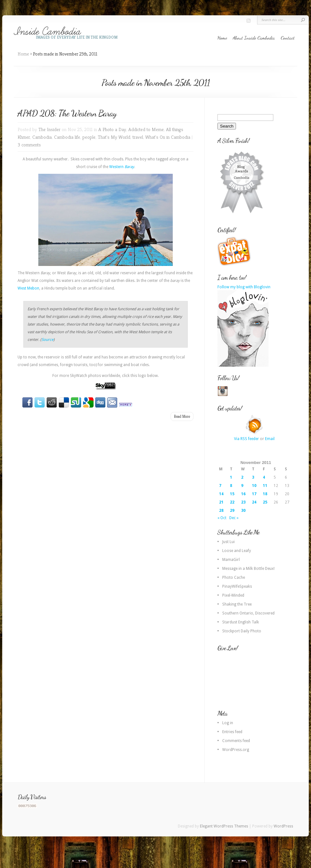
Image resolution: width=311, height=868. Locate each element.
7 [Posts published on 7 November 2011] (220, 486)
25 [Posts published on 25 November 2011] (265, 502)
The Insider (49, 129)
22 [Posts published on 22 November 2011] (232, 502)
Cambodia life (67, 137)
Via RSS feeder (247, 439)
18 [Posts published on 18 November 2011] (265, 494)
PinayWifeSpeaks (237, 586)
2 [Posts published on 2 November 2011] (242, 477)
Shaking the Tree (237, 604)
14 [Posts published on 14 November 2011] (221, 494)
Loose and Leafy (237, 551)
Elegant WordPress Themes (224, 826)
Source (47, 340)
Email (270, 439)
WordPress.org (236, 750)
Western (122, 167)
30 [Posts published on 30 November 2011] (243, 511)
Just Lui (228, 542)
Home (222, 38)
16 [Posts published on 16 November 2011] (243, 494)
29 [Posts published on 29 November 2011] (232, 511)
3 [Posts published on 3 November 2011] (253, 477)
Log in (228, 723)
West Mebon (28, 288)
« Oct (222, 518)
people (89, 137)
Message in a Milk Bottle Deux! (248, 569)
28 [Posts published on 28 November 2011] (221, 511)
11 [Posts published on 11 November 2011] (265, 486)
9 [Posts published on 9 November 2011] (242, 486)
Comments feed (236, 741)
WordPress (283, 826)
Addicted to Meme (146, 129)
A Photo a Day (112, 129)
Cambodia (42, 137)
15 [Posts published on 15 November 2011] (232, 494)
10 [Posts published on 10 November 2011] (254, 486)
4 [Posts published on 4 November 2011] (264, 477)
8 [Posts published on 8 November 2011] (231, 486)
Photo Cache (234, 577)
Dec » (234, 518)
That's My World (114, 137)
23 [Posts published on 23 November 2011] (243, 502)
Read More (182, 416)
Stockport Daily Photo (242, 631)
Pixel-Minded (233, 595)
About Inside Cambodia (254, 38)
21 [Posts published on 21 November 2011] (221, 502)
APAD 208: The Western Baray (67, 113)
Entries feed (232, 732)
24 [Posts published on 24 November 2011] (254, 502)
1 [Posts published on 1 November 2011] (231, 477)
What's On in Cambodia (168, 137)
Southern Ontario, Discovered (248, 613)
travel (138, 137)
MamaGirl (231, 560)
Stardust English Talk (241, 622)
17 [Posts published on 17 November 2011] (254, 494)
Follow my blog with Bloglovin (244, 287)
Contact (288, 38)
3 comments (29, 145)
